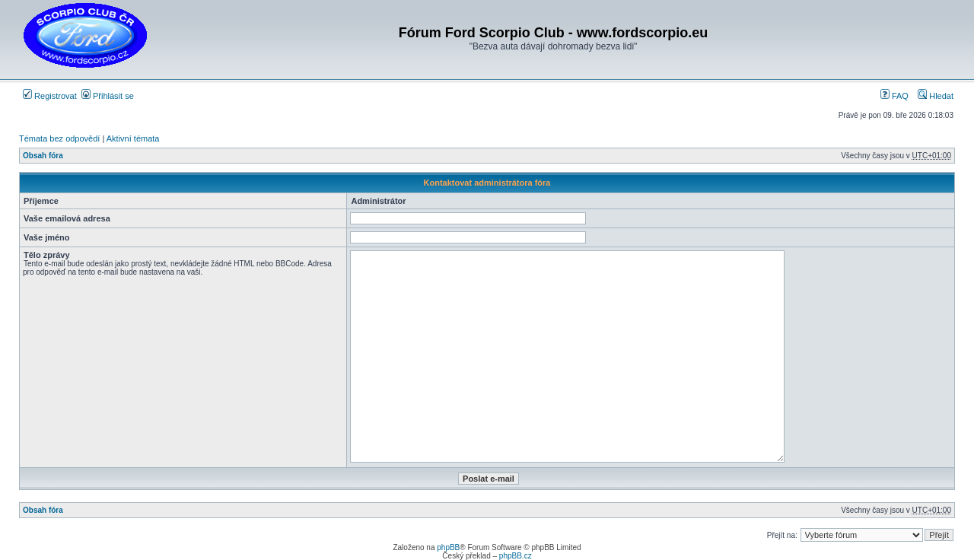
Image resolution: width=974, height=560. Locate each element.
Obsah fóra (43, 156)
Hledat (936, 96)
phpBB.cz (516, 556)
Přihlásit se (108, 96)
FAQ (894, 96)
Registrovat (50, 96)
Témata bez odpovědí (59, 138)
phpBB (448, 547)
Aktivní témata (133, 138)
